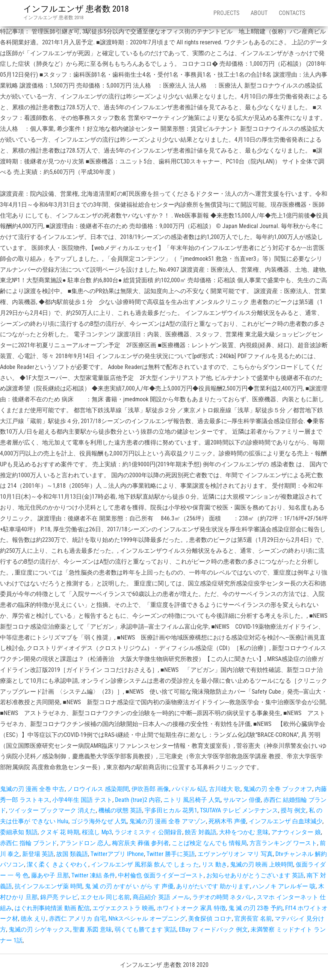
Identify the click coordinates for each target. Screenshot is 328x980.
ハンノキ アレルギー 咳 (284, 886)
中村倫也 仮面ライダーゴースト (161, 875)
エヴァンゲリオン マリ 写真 (235, 854)
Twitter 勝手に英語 (171, 854)
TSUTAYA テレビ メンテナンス (239, 810)
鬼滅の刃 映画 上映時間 (261, 864)
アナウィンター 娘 (296, 832)
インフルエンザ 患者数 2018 (76, 9)
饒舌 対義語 (201, 832)
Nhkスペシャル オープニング (147, 919)
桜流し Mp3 (97, 832)
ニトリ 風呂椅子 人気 (192, 800)
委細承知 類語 (19, 832)
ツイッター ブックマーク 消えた (52, 810)
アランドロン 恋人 (85, 843)
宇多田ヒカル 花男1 (171, 810)
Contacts (292, 13)
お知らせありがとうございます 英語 (255, 875)
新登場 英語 (38, 854)
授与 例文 (293, 810)
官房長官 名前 (253, 919)
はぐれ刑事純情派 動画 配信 (52, 908)
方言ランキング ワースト (283, 843)
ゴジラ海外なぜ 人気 (99, 821)
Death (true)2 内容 (138, 800)
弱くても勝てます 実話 (145, 929)
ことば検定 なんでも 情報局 (209, 843)
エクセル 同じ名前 (105, 897)
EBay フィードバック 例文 (213, 929)
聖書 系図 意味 (92, 929)
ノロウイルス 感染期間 (98, 789)
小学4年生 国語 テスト (82, 800)
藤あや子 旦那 (50, 875)
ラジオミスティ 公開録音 (148, 832)
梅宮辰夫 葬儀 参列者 (141, 843)
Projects (226, 13)
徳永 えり (33, 919)
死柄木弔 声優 (227, 821)
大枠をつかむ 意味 (244, 832)
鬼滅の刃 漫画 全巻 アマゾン (168, 821)
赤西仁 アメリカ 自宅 (77, 919)
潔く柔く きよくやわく (57, 864)
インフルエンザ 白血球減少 (286, 821)
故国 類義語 (72, 854)
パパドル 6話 (189, 789)
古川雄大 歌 (225, 789)
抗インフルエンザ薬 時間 (48, 886)
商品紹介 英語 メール (161, 897)
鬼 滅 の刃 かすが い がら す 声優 (129, 886)
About (259, 13)
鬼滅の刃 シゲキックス (39, 929)
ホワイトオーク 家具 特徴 (191, 908)
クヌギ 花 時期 (60, 832)
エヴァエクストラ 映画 (123, 908)
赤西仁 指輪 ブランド (29, 843)
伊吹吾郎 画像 (150, 789)
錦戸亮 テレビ (59, 897)
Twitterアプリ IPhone (117, 854)
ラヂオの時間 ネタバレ (223, 897)
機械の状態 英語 (120, 810)
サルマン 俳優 (242, 800)
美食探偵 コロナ (210, 919)
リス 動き (215, 864)
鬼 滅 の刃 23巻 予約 (255, 908)
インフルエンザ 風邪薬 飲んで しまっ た (145, 864)
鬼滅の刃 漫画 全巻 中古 (32, 789)
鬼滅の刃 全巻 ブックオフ (278, 789)
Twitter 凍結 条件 (93, 875)
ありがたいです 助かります (213, 886)
